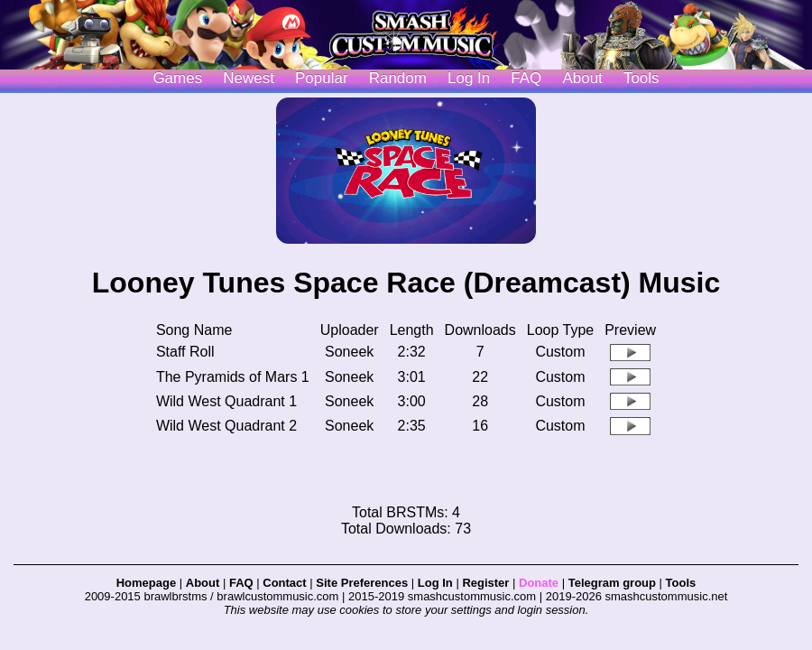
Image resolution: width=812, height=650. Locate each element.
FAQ (526, 78)
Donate (539, 583)
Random (398, 78)
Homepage (146, 583)
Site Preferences (362, 583)
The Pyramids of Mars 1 (233, 377)
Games (177, 78)
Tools (641, 78)
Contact (284, 583)
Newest (249, 78)
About (582, 78)
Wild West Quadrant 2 (226, 426)
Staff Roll (185, 352)
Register (485, 583)
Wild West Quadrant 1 (226, 401)
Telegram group (612, 583)
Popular (322, 78)
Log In (435, 583)
